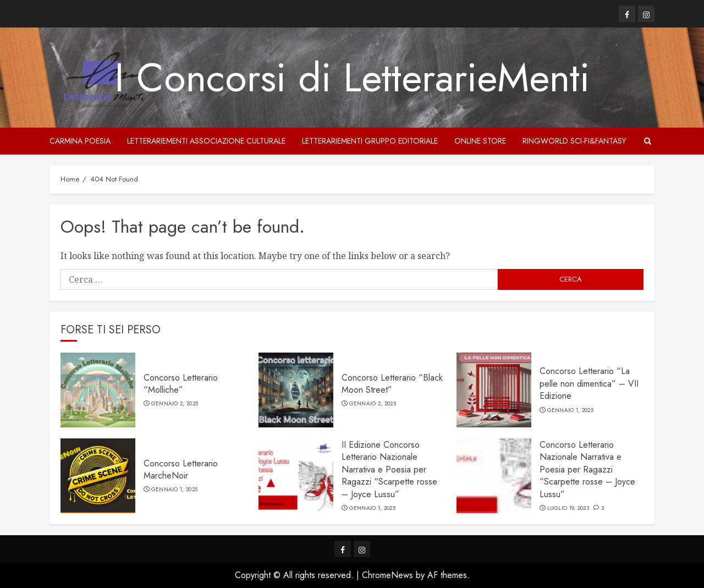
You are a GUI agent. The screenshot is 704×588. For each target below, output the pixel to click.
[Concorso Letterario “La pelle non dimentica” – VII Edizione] (494, 390)
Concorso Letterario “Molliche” (181, 384)
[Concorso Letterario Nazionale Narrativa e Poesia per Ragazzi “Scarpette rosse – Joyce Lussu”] (494, 476)
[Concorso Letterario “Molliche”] (98, 390)
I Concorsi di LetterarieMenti (352, 78)
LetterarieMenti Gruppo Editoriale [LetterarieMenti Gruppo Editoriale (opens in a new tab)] (370, 141)
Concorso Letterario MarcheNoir (181, 469)
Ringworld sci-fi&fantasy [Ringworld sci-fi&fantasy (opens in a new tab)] (574, 141)
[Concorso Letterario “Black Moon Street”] (296, 390)
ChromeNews (387, 575)
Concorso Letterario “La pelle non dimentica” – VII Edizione (589, 383)
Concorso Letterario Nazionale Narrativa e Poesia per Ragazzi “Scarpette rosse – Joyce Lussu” (587, 469)
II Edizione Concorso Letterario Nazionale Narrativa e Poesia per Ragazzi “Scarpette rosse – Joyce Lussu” (389, 469)
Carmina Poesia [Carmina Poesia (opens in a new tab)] (80, 141)
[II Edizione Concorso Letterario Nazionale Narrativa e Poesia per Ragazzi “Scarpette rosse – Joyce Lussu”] (296, 476)
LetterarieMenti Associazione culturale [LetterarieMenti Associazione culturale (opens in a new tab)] (206, 141)
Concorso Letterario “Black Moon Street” (392, 384)
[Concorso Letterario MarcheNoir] (98, 476)
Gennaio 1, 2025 (571, 410)
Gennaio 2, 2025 (175, 404)
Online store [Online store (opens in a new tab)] (480, 141)
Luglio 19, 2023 (568, 508)
